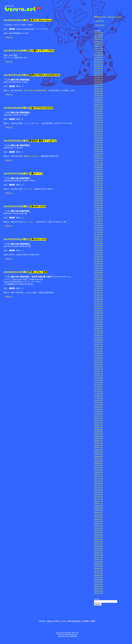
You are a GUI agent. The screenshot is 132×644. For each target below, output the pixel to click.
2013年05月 (98, 333)
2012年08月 (98, 353)
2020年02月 (98, 154)
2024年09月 (98, 55)
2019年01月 (98, 183)
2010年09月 (98, 403)
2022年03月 (98, 123)
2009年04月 (98, 441)
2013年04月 (98, 336)
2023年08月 (98, 84)
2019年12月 (98, 158)
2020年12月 (98, 145)
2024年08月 (98, 58)
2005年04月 (98, 546)
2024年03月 (98, 69)
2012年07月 (98, 356)
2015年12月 (98, 264)
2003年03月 (98, 582)
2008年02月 (98, 470)
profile (86, 621)
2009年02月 (98, 445)
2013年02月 (98, 340)
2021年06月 (100, 21)
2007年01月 (98, 499)
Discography (74, 621)
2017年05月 (98, 226)
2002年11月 (98, 587)
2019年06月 (98, 172)
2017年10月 (98, 217)
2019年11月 (98, 161)
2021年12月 (98, 125)
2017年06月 (98, 223)
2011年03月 (98, 389)
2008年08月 (98, 457)
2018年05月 (98, 201)
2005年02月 (98, 551)
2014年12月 (98, 291)
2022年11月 (98, 105)
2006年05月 (98, 517)
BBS (93, 621)
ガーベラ (28, 189)
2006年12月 (98, 501)
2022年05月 (98, 118)
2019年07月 (98, 170)
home (42, 621)
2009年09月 (98, 430)
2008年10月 (98, 452)
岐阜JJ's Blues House (41, 20)
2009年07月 (98, 434)
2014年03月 (98, 311)
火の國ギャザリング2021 (42, 51)
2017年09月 (98, 219)
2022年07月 (98, 114)
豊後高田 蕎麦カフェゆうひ (43, 141)
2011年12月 (98, 371)
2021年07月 (98, 134)
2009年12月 (98, 423)
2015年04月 (98, 282)
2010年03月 (98, 416)
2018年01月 (98, 210)
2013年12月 (98, 318)
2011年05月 (98, 385)
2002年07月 (98, 593)
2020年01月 (98, 156)
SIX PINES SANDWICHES (35, 90)
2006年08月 (98, 510)
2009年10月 (98, 427)
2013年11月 (98, 320)
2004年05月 (98, 562)
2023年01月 (98, 100)
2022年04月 (98, 120)
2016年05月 (98, 253)
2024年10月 (98, 53)
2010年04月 (98, 414)
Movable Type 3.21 (72, 633)
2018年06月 (98, 199)
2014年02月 (98, 313)
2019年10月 (98, 163)
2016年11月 (98, 239)
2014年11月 (98, 293)
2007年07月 (98, 486)
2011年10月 (98, 376)
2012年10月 (98, 349)
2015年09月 (98, 270)
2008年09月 (98, 454)
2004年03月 (98, 564)
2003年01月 (98, 584)
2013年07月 (98, 329)
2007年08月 (98, 483)
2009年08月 (98, 432)
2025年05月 (98, 37)
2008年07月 (98, 459)
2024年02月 (98, 71)
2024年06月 (98, 62)
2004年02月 (98, 566)
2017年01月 (98, 235)
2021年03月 (98, 143)
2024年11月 (98, 51)
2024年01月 (98, 73)
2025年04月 (98, 40)
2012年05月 (98, 360)
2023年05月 (98, 91)
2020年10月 (98, 149)
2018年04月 (98, 203)
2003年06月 (98, 580)
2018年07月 (98, 197)
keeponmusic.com (71, 635)
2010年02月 (98, 418)
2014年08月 (98, 300)
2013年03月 (98, 338)
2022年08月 (98, 111)
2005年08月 (98, 537)
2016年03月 (98, 257)
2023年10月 (98, 80)
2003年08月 (98, 578)
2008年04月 (98, 466)
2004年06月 (98, 560)
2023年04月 (98, 93)
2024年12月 (98, 49)
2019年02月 (98, 181)
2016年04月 (98, 255)
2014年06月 (98, 304)
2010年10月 (98, 401)
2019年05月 (98, 174)
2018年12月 (98, 185)
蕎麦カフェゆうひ (32, 156)
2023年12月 (98, 75)
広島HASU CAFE (38, 239)
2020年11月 (98, 147)
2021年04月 (100, 25)
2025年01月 (98, 46)
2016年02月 (98, 259)
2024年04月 (98, 66)
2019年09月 (98, 165)
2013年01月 (98, 342)
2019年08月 (98, 167)
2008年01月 (98, 472)
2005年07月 (98, 540)
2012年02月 (98, 367)
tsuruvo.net (9, 6)
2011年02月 (98, 392)
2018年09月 (98, 192)
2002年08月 (98, 591)
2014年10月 (98, 295)
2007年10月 (98, 479)
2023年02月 (98, 98)
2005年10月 (98, 533)
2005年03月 (98, 549)
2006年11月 (98, 504)
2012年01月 (98, 369)
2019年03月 (98, 179)
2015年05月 (98, 279)
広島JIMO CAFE (37, 206)
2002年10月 (98, 589)
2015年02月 (98, 286)
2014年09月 (98, 297)
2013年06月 (98, 331)
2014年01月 (98, 315)
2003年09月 (98, 575)
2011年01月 (98, 394)
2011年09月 (98, 378)
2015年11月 (98, 266)
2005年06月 (98, 542)
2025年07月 (98, 33)
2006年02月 (98, 524)
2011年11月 (98, 374)
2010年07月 (98, 407)
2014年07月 (98, 302)
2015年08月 (98, 273)
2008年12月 (98, 448)
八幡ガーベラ (36, 174)
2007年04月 (98, 492)
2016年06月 (98, 250)
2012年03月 (98, 365)
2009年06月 (98, 436)
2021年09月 (98, 131)
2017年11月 (98, 214)
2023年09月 (98, 82)
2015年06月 (98, 277)
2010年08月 (98, 405)
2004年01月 (98, 569)
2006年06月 (98, 515)
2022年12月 (98, 102)
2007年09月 (98, 481)
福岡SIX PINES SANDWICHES (45, 75)
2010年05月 (98, 412)
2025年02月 (98, 44)
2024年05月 (98, 64)
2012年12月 (98, 344)
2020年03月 (98, 152)
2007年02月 (98, 497)
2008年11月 (98, 450)
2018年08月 (98, 194)
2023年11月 (98, 78)
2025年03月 (98, 42)
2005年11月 (98, 531)
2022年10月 (98, 107)
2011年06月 (98, 383)
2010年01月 (98, 421)
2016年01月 (98, 262)
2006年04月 (98, 519)
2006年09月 (98, 508)
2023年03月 (98, 96)
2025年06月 (98, 35)
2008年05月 (98, 463)
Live (64, 621)
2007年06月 (98, 488)
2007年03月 (98, 495)
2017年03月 (98, 230)
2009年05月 (98, 439)
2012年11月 (98, 347)
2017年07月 (98, 221)
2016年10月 (98, 241)
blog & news (53, 621)
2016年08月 (98, 246)
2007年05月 (98, 490)
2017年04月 (98, 228)
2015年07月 (98, 275)
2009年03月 (98, 443)
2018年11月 (98, 188)
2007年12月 (98, 475)
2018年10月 (98, 190)
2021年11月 (98, 127)
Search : (97, 599)
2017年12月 (98, 212)
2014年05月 (98, 306)
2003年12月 (98, 571)
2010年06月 (98, 410)
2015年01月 (98, 288)
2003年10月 (98, 573)
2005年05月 (98, 544)
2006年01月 (98, 526)
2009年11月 (98, 425)
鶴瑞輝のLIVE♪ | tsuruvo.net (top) (108, 17)
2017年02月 (98, 232)
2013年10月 (98, 322)
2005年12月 (98, 528)
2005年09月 (98, 535)
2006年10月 (98, 506)
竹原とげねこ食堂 (38, 272)
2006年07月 (98, 513)
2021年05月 (98, 138)
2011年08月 (98, 380)
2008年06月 (98, 461)
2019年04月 (98, 176)
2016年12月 (98, 237)
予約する (9, 37)
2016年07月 (98, 248)
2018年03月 (98, 205)
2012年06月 (98, 358)
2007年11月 (98, 477)
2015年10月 (98, 268)
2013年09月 (98, 324)
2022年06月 (98, 116)
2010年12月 (98, 396)
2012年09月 (98, 351)
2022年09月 (98, 109)
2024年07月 (98, 60)
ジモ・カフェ (29, 222)
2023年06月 (98, 89)
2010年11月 (98, 398)
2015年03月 (98, 284)
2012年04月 (98, 362)
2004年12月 (98, 553)
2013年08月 (98, 327)
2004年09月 (98, 555)
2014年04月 (98, 309)
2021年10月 (98, 129)
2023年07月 (98, 87)
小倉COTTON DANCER (41, 108)
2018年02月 (98, 208)
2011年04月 (98, 387)
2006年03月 (98, 522)
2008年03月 (98, 468)
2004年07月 (98, 557)
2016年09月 (98, 244)
